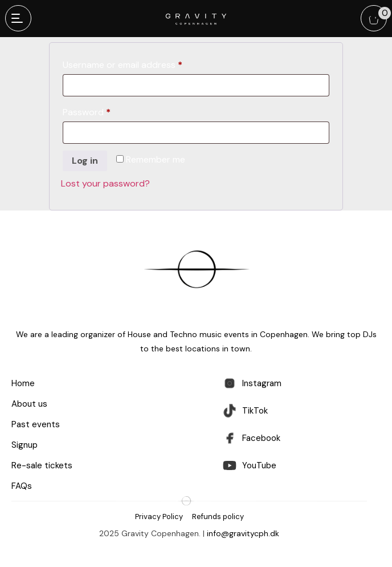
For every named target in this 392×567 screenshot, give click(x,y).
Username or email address (141, 65)
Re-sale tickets (42, 465)
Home (23, 383)
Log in (85, 161)
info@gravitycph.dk (243, 533)
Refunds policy (218, 517)
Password (105, 112)
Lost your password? (105, 183)
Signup (24, 445)
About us (29, 404)
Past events (36, 424)
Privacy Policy (159, 517)
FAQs (22, 486)
